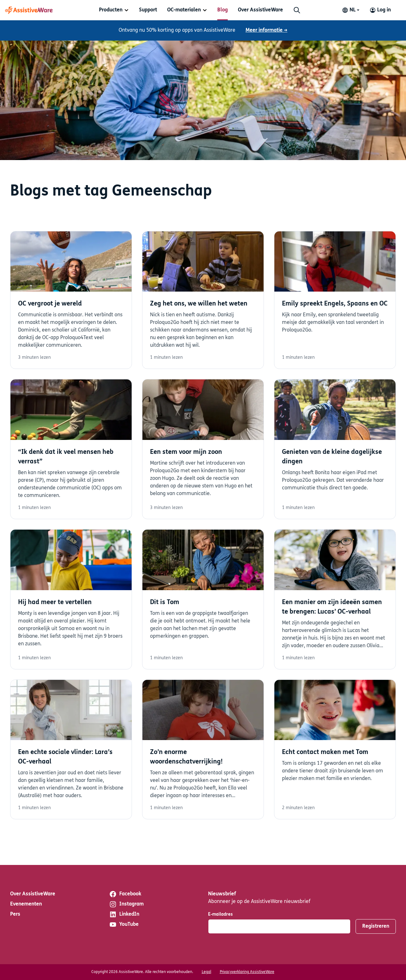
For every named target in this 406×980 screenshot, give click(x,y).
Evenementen (26, 904)
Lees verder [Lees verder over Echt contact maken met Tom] (335, 750)
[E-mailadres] (279, 926)
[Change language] (351, 10)
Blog (223, 10)
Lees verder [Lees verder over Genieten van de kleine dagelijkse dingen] (335, 449)
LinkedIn (124, 914)
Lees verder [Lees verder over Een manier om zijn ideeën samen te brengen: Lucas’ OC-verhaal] (335, 599)
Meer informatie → (266, 30)
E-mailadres (220, 915)
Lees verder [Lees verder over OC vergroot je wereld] (71, 300)
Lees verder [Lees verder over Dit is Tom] (203, 599)
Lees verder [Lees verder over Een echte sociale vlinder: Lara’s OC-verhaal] (71, 750)
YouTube (124, 925)
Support (148, 10)
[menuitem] (114, 10)
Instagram (126, 904)
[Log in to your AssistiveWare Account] (380, 10)
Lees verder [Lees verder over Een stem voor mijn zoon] (203, 449)
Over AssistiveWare (260, 10)
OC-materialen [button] (184, 10)
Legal (206, 972)
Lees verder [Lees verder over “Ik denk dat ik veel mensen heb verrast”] (71, 449)
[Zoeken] (297, 10)
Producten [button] (111, 10)
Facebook (125, 894)
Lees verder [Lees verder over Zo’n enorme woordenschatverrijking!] (203, 750)
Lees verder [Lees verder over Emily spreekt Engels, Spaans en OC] (335, 300)
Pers (15, 914)
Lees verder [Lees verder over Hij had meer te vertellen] (71, 599)
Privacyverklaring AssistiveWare (247, 972)
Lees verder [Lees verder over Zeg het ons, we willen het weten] (203, 300)
